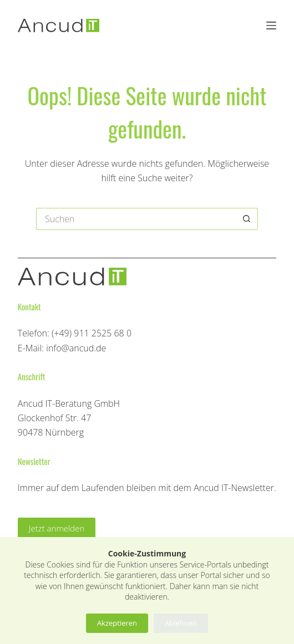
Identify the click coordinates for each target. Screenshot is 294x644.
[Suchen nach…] (136, 219)
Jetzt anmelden (57, 528)
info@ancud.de (76, 348)
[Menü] (271, 25)
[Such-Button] (247, 219)
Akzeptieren (117, 623)
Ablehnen (181, 623)
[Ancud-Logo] (59, 25)
